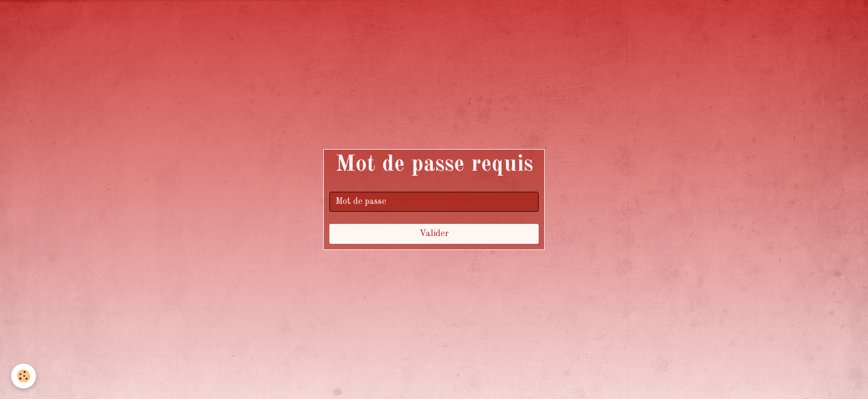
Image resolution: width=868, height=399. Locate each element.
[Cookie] (24, 376)
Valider (434, 234)
